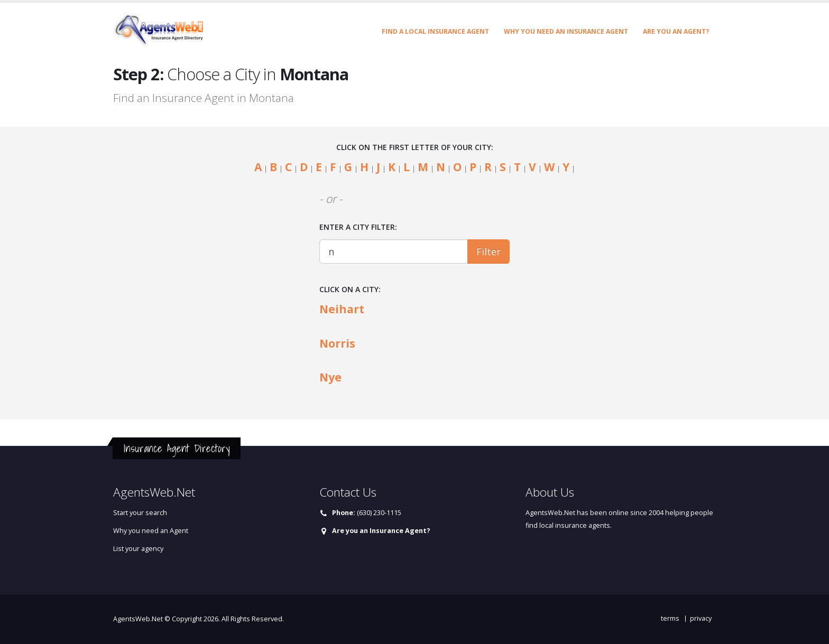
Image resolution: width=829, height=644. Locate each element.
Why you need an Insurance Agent (566, 31)
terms (670, 618)
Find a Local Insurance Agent (435, 31)
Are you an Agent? (676, 31)
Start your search (140, 513)
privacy (701, 618)
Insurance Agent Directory (177, 448)
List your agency (138, 549)
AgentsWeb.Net (138, 619)
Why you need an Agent (151, 531)
